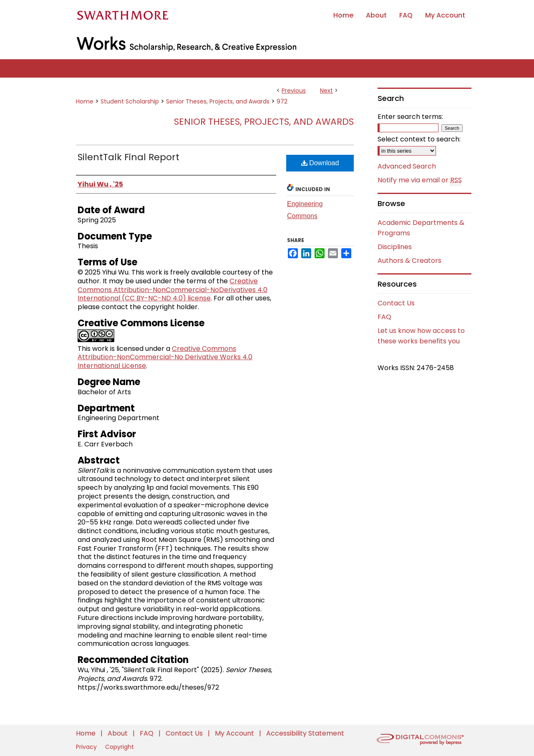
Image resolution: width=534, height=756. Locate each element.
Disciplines (395, 247)
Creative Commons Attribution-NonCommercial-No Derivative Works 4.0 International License (165, 357)
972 (282, 101)
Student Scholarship (130, 101)
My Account (235, 733)
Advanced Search (407, 166)
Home (85, 101)
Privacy (87, 747)
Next (326, 91)
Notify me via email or (420, 180)
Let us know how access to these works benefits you (421, 336)
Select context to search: (419, 139)
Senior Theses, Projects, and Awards (218, 101)
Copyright (120, 747)
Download (320, 163)
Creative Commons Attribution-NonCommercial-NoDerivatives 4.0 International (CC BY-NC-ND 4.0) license (173, 290)
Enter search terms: (410, 117)
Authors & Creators (409, 261)
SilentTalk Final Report (128, 157)
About (118, 733)
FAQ (384, 317)
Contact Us (396, 303)
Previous (294, 91)
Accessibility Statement (305, 733)
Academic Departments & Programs (421, 228)
